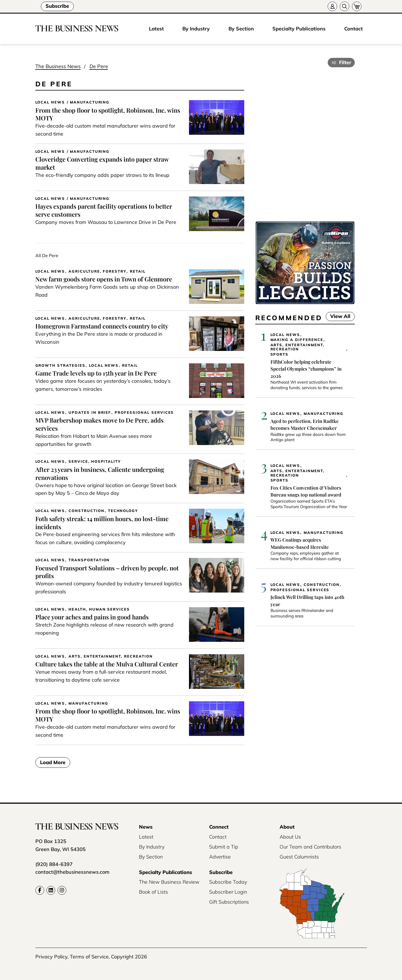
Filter (345, 62)
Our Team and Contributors (310, 847)
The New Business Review (169, 882)
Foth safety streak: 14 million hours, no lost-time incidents (102, 523)
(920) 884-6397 (54, 864)
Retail (138, 271)
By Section (241, 29)
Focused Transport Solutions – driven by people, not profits (107, 572)
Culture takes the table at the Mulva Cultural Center (107, 664)
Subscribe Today (228, 882)
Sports (280, 354)
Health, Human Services (99, 609)
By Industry (196, 29)
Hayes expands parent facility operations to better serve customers (104, 210)
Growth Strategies (60, 365)
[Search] (345, 6)
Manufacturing (90, 102)
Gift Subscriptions (229, 902)
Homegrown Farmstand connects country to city (102, 326)
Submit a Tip (224, 847)
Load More (53, 763)
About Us (290, 837)
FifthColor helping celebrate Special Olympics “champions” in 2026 (306, 369)
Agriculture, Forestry (97, 271)
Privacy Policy (51, 957)
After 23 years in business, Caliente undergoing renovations (100, 473)
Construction (86, 511)
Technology (123, 511)
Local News (50, 102)
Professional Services (144, 413)
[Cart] (357, 6)
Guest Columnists (299, 857)
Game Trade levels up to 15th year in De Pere (96, 373)
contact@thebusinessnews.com (72, 872)
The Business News (58, 66)
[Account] (332, 6)
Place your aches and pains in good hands (92, 617)
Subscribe (57, 6)
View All (338, 316)
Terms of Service (89, 957)
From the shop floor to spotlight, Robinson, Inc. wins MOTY (108, 114)
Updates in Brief (90, 413)
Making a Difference (297, 340)
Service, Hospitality (95, 461)
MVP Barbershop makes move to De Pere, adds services (99, 424)
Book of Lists (153, 892)
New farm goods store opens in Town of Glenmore (104, 279)
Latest (156, 29)
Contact (354, 29)
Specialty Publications (299, 29)
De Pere (99, 66)
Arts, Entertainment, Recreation (111, 656)
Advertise (220, 857)
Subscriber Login (228, 892)
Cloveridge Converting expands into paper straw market (102, 163)
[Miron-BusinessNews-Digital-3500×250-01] (305, 303)
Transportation (89, 560)
